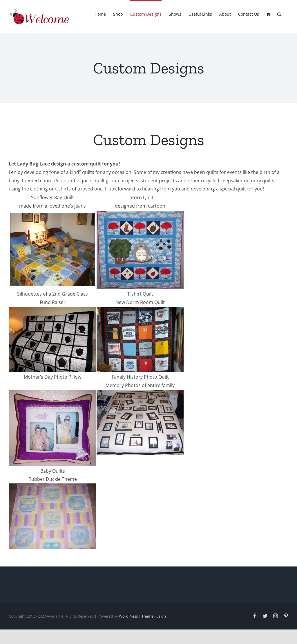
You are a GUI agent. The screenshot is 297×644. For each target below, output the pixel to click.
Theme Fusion (154, 616)
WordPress (128, 616)
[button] (279, 14)
